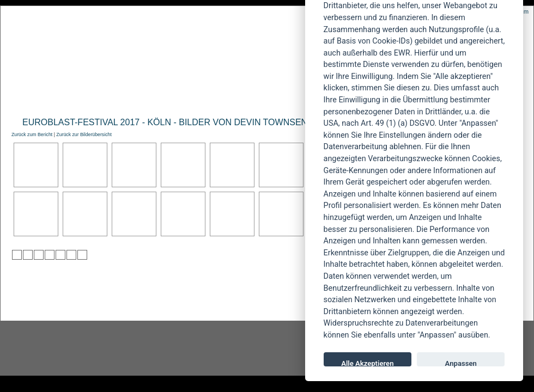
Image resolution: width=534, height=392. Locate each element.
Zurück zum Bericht (32, 134)
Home (21, 96)
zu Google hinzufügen (50, 255)
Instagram (88, 348)
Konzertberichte (165, 96)
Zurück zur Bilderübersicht (84, 134)
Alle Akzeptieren (367, 363)
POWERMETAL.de (186, 47)
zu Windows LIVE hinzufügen (82, 255)
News (56, 96)
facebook (210, 348)
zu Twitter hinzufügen (17, 255)
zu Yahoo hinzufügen (71, 255)
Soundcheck (286, 96)
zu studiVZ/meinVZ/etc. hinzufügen (60, 255)
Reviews (99, 96)
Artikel (231, 96)
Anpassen (461, 363)
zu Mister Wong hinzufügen (28, 255)
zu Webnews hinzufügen (39, 255)
